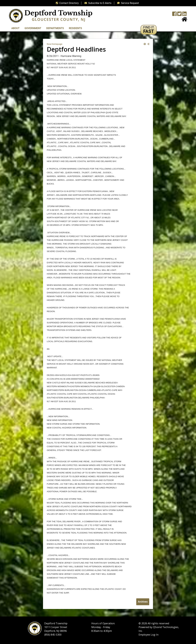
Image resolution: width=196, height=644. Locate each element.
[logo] (51, 16)
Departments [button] (55, 28)
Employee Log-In (149, 635)
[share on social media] (148, 44)
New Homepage (55, 44)
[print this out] (144, 44)
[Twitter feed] (179, 15)
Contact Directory (67, 3)
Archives (143, 602)
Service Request (127, 3)
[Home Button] (184, 20)
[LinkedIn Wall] (184, 15)
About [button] (15, 28)
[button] (149, 30)
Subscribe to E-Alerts (97, 3)
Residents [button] (75, 28)
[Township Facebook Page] (174, 15)
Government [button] (33, 28)
